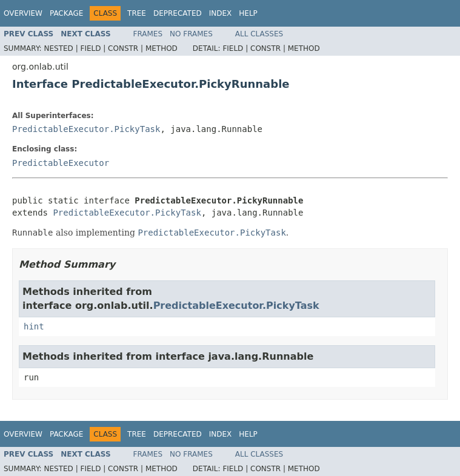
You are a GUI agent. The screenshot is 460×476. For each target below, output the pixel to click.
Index (221, 13)
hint (34, 326)
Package (66, 13)
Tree (137, 13)
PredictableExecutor (61, 163)
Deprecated (178, 13)
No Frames (191, 34)
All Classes (259, 34)
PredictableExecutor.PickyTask (86, 129)
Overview (23, 13)
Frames (148, 34)
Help (248, 13)
